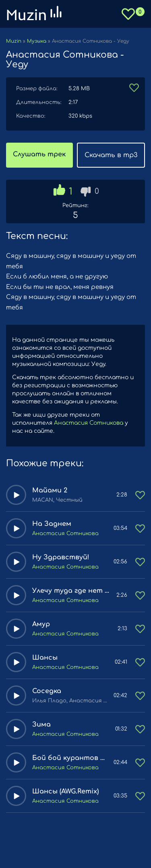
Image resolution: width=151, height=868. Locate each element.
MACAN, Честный (57, 500)
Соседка (47, 691)
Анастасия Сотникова (89, 423)
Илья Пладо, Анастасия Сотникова (70, 701)
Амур (41, 624)
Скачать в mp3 (111, 155)
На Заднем (52, 524)
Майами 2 (50, 490)
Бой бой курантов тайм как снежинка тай (70, 758)
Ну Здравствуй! (61, 557)
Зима (41, 725)
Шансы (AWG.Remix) (65, 791)
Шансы (45, 658)
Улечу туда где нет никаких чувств (71, 591)
